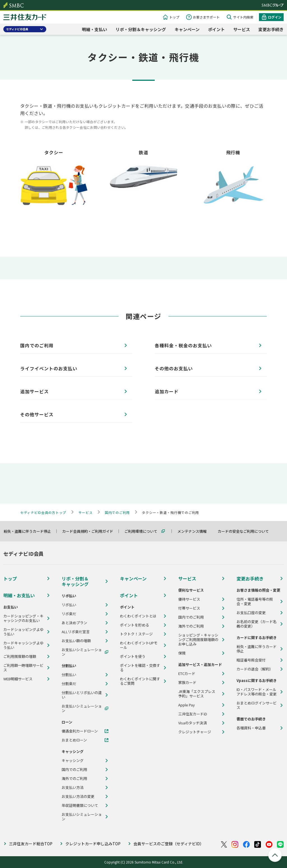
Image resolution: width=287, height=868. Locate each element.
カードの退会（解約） (255, 669)
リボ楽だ (69, 614)
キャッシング (73, 761)
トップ (174, 17)
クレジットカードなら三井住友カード (25, 18)
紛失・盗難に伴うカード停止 (30, 531)
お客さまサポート (206, 17)
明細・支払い (94, 29)
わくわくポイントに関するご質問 (140, 681)
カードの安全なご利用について (246, 531)
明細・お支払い (19, 595)
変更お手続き (271, 29)
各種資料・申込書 (251, 728)
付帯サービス (189, 608)
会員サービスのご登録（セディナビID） (169, 844)
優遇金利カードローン (80, 731)
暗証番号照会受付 (251, 660)
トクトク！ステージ (136, 634)
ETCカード (187, 674)
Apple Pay (187, 705)
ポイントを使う (133, 656)
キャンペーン (187, 29)
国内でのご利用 (74, 770)
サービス (242, 29)
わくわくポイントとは (138, 616)
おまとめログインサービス (257, 705)
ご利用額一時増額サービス (23, 668)
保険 (182, 653)
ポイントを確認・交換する (140, 668)
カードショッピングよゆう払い (23, 632)
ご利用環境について (143, 531)
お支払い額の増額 (76, 641)
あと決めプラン (74, 623)
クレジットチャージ (195, 732)
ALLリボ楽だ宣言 (76, 632)
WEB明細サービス (18, 679)
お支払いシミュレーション (82, 652)
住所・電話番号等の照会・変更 (255, 601)
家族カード (187, 683)
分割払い (69, 675)
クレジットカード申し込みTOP (93, 844)
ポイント (216, 29)
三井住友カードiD (193, 714)
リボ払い (69, 605)
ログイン (275, 17)
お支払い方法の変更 (78, 796)
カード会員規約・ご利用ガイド (90, 531)
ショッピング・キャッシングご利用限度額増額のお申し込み (198, 640)
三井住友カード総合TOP (31, 844)
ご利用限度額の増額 (20, 656)
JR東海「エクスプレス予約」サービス (197, 694)
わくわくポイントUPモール (139, 645)
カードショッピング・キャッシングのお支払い (23, 618)
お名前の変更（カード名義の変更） (257, 624)
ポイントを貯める (135, 625)
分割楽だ (69, 684)
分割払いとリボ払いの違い (82, 695)
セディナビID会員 (17, 29)
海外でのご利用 (74, 779)
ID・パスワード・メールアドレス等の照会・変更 (257, 692)
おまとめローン (74, 740)
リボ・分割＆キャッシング (141, 29)
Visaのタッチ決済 (193, 723)
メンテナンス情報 (195, 531)
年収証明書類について (80, 805)
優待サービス (189, 599)
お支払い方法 (73, 787)
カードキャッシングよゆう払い (23, 645)
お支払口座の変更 (251, 613)
